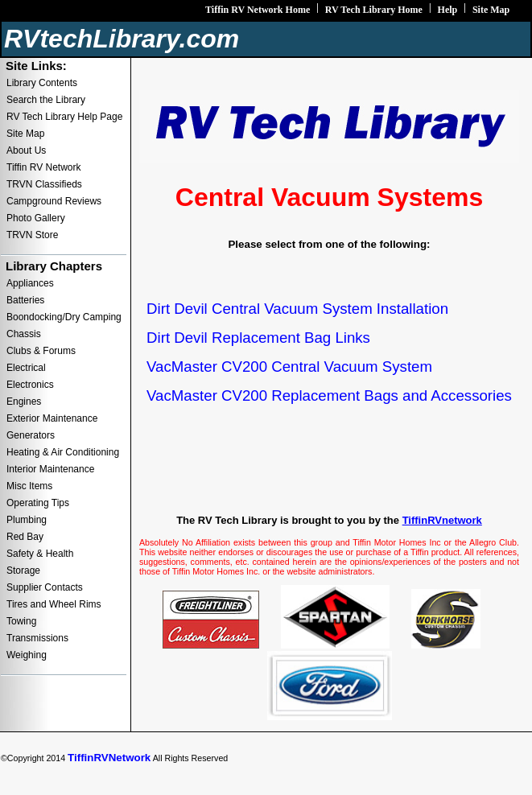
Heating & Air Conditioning (63, 452)
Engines (24, 402)
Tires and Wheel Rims (54, 604)
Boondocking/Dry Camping (64, 317)
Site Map (491, 10)
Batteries (25, 300)
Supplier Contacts (45, 587)
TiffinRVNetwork (109, 758)
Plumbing (27, 520)
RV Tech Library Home (374, 10)
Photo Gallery (36, 218)
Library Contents (42, 83)
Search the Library (46, 100)
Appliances (30, 283)
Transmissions (37, 638)
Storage (23, 571)
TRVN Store (32, 235)
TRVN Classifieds (44, 184)
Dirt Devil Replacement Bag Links (258, 338)
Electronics (30, 385)
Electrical (26, 368)
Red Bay (25, 537)
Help (448, 10)
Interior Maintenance (50, 469)
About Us (26, 150)
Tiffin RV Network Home (258, 10)
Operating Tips (38, 503)
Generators (31, 435)
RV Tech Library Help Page (64, 117)
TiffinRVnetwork (442, 520)
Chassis (24, 334)
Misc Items (29, 486)
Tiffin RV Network (43, 167)
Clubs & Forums (41, 351)
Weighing (27, 655)
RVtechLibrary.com (122, 39)
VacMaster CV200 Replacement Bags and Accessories (329, 395)
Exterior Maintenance (52, 418)
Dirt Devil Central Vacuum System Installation (297, 309)
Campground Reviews (54, 201)
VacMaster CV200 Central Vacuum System (289, 367)
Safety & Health (40, 554)
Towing (21, 621)
